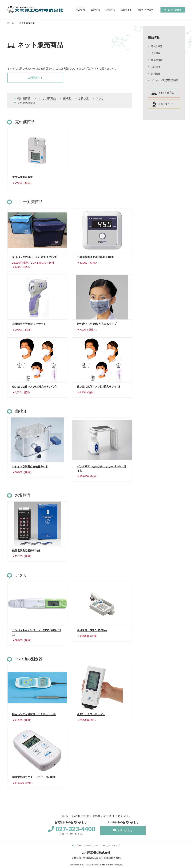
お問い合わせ (175, 10)
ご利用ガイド (35, 78)
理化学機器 (157, 46)
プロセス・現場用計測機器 (165, 80)
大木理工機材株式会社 (35, 10)
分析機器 (156, 53)
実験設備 (156, 67)
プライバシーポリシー (87, 845)
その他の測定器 (26, 103)
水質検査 (84, 98)
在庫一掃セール (166, 104)
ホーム (11, 23)
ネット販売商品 (166, 92)
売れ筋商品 (24, 98)
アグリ (100, 98)
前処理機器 (157, 60)
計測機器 (156, 74)
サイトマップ (113, 845)
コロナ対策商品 (47, 98)
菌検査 (67, 98)
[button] (80, 10)
